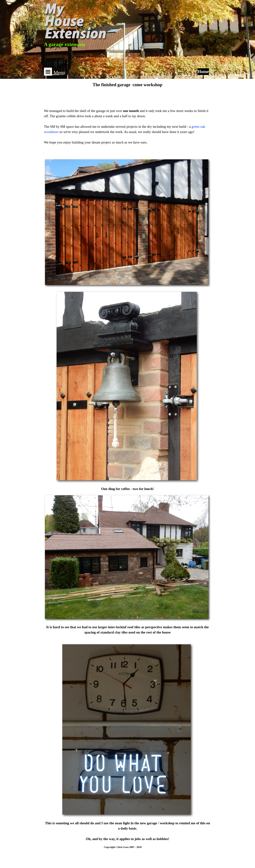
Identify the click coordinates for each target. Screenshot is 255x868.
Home (203, 72)
